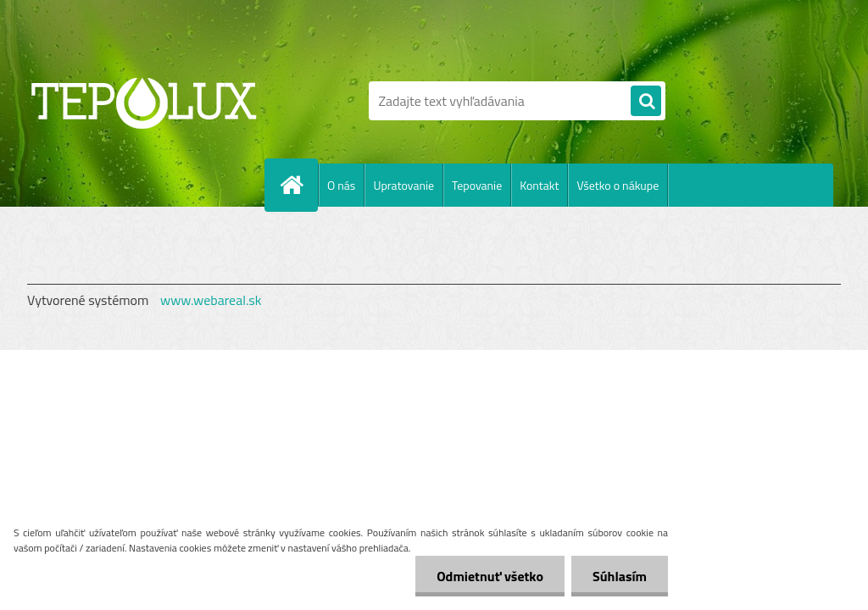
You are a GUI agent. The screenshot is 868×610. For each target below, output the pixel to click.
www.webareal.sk (211, 300)
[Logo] (144, 101)
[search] (646, 102)
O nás (341, 185)
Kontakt (539, 185)
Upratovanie (403, 185)
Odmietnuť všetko (490, 576)
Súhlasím (620, 576)
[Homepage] (298, 185)
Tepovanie (477, 185)
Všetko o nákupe (618, 185)
